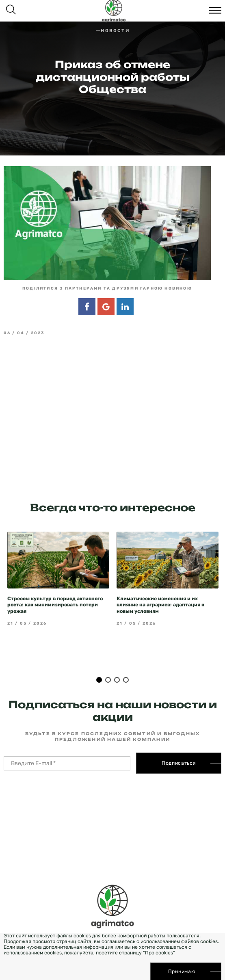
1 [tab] (99, 665)
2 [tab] (108, 665)
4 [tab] (126, 665)
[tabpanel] (58, 564)
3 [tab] (117, 665)
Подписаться (179, 748)
